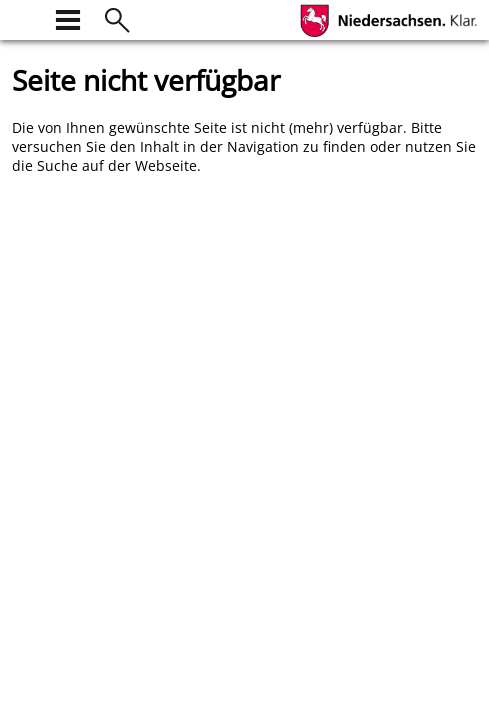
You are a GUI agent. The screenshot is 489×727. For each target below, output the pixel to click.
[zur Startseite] (24, 17)
